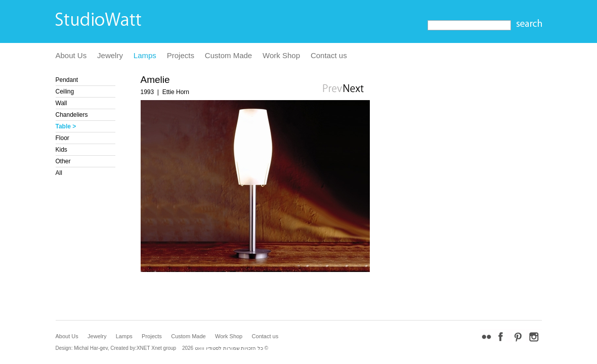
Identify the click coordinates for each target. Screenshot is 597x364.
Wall (61, 103)
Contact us (329, 55)
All (59, 173)
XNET (143, 348)
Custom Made (228, 55)
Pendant (67, 80)
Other (63, 161)
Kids (61, 150)
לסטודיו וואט (208, 348)
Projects (181, 55)
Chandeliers (72, 115)
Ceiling (65, 92)
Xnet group (164, 348)
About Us (71, 55)
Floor (62, 138)
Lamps (145, 55)
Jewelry (110, 55)
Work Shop (281, 55)
